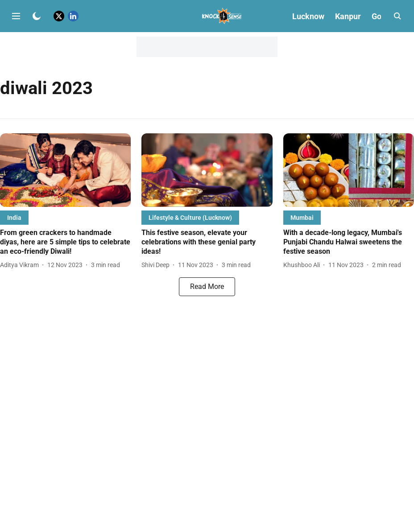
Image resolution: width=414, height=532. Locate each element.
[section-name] (14, 217)
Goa (379, 16)
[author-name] (21, 265)
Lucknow (308, 16)
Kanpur (348, 16)
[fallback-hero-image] (65, 170)
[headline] (65, 242)
